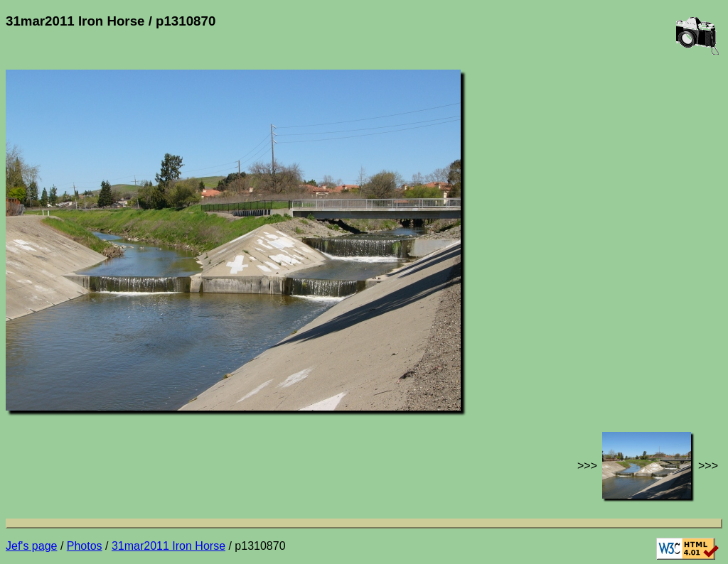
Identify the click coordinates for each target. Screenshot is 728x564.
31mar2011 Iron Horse (168, 546)
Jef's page (31, 546)
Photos (85, 546)
